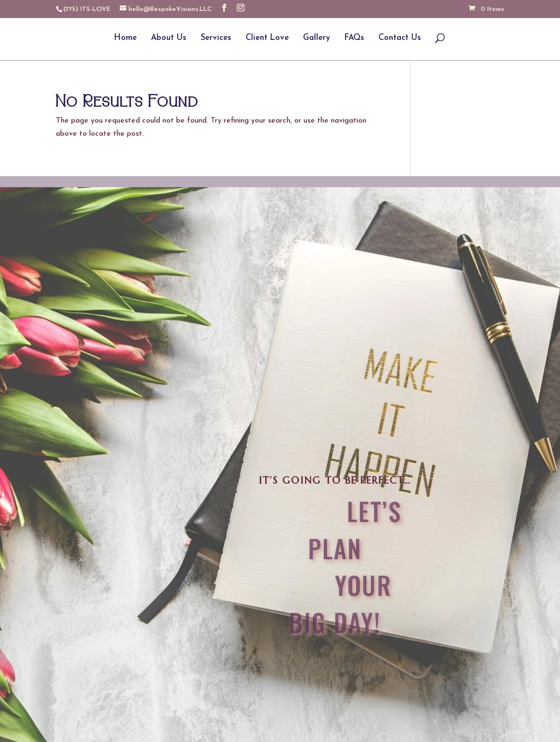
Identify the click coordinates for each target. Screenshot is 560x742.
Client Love (267, 38)
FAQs (354, 38)
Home (126, 38)
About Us (169, 38)
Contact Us (400, 38)
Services (216, 38)
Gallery (317, 38)
